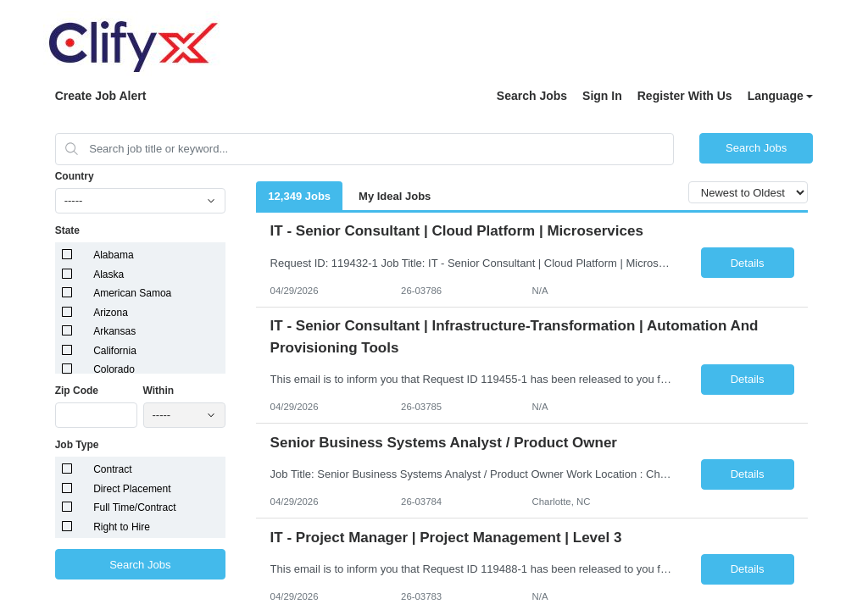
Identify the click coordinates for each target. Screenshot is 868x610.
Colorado (114, 369)
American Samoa (132, 293)
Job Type (77, 445)
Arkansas (114, 331)
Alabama (113, 255)
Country (75, 176)
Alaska (108, 274)
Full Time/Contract (134, 507)
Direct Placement (132, 489)
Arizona (111, 313)
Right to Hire (122, 527)
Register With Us (685, 96)
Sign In (602, 96)
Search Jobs (532, 96)
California (115, 351)
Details (748, 263)
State (67, 230)
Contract (112, 469)
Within (159, 391)
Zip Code (77, 391)
